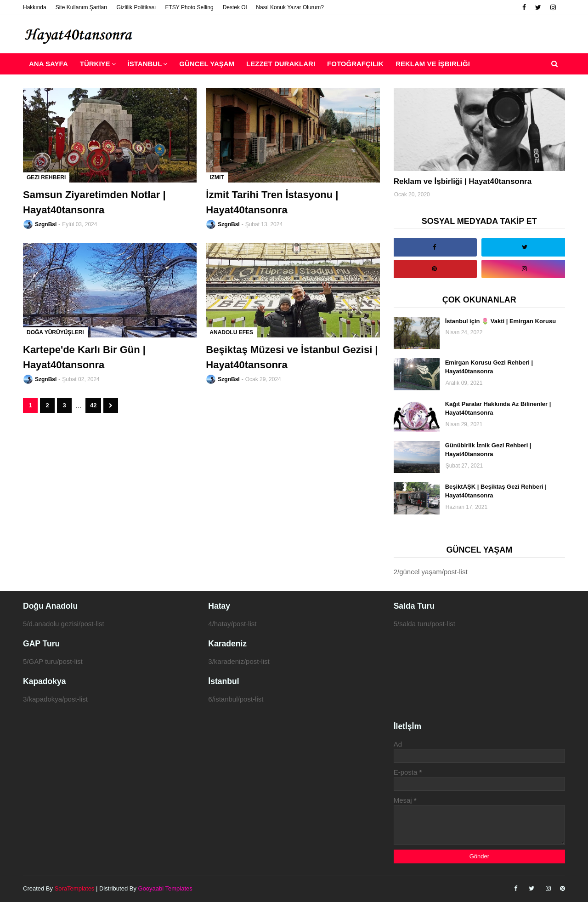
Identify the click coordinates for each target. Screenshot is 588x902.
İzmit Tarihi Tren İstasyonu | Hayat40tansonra (272, 202)
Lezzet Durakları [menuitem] (281, 64)
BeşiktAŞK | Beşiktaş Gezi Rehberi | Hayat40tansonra (496, 491)
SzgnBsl (46, 224)
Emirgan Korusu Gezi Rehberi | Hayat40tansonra (489, 367)
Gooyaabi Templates (165, 888)
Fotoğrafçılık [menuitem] (355, 64)
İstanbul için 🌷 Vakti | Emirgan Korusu (500, 321)
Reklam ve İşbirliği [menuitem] (433, 64)
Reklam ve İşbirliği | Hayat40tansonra (463, 181)
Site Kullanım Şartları (82, 7)
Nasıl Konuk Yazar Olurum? (290, 7)
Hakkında (35, 7)
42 (93, 405)
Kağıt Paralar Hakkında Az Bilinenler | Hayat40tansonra (498, 408)
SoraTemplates (75, 888)
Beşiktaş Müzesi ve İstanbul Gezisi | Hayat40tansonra (292, 357)
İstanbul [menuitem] (145, 64)
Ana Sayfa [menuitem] (48, 64)
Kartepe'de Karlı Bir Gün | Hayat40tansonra (84, 357)
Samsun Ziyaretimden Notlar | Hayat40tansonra (94, 202)
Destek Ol (235, 7)
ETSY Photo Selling (189, 7)
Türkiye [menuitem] (95, 64)
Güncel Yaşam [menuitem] (207, 64)
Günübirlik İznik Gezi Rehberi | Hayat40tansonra (488, 450)
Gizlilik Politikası (136, 7)
